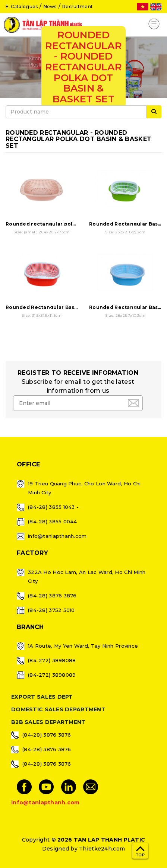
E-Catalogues (22, 7)
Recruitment (78, 7)
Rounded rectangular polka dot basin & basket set (72, 224)
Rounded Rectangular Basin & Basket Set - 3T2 (67, 307)
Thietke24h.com (102, 849)
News (50, 7)
